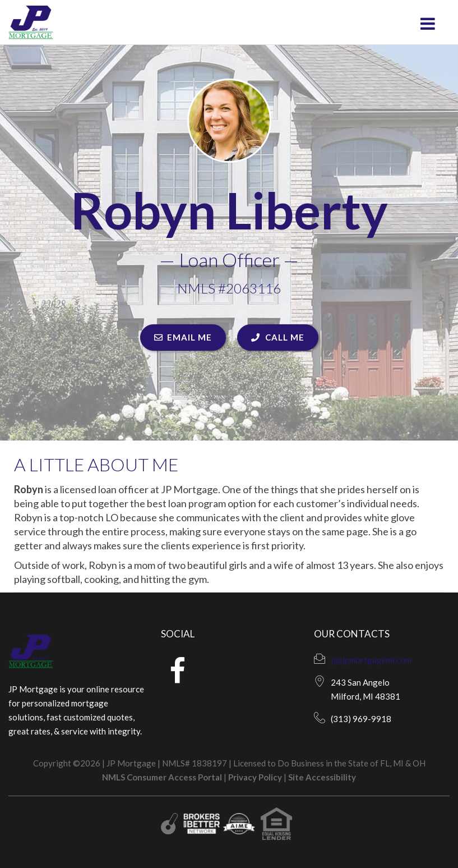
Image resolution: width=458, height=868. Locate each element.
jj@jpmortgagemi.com (371, 660)
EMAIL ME (183, 337)
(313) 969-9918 (361, 719)
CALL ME (278, 337)
